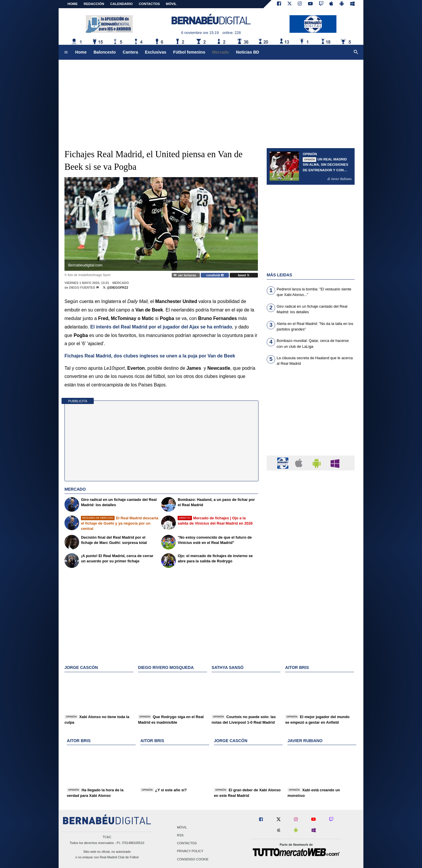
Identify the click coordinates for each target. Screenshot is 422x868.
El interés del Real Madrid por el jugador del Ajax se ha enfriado (161, 327)
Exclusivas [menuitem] (156, 52)
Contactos (187, 843)
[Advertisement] (211, 101)
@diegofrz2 (115, 287)
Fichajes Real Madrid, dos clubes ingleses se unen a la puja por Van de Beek (150, 356)
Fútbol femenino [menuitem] (189, 52)
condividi (215, 275)
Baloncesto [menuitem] (105, 52)
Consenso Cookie (193, 859)
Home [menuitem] (81, 52)
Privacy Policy (190, 851)
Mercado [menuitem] (221, 52)
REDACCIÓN (94, 4)
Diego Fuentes (82, 287)
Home (73, 4)
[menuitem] (66, 52)
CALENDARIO (121, 4)
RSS (180, 836)
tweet (244, 275)
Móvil (182, 827)
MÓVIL (171, 4)
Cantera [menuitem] (130, 52)
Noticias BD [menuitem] (247, 52)
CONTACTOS (149, 4)
